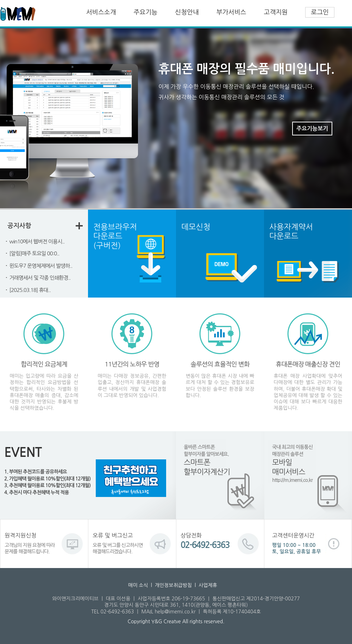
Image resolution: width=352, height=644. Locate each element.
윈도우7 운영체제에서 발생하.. (41, 266)
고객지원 (276, 12)
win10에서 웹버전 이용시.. (37, 241)
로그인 (320, 12)
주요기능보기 (312, 129)
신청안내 (187, 12)
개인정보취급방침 (173, 585)
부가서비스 (231, 12)
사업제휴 (208, 585)
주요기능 (146, 12)
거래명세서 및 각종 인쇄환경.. (40, 278)
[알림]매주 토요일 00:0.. (34, 253)
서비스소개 (101, 12)
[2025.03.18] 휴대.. (30, 290)
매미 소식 (138, 585)
